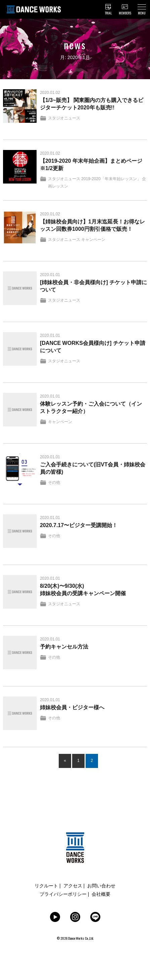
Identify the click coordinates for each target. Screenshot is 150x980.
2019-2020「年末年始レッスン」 (111, 179)
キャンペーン (93, 240)
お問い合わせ (101, 886)
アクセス (73, 886)
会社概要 (101, 894)
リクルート (46, 886)
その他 (54, 482)
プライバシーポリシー (63, 894)
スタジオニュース (64, 118)
